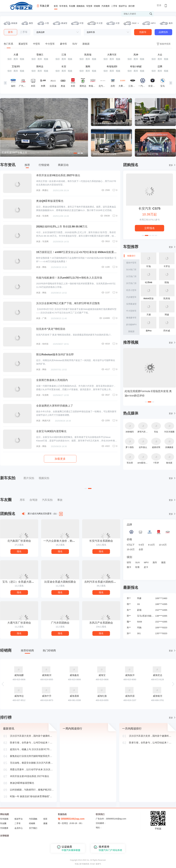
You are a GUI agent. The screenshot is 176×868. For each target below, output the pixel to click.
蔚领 (139, 610)
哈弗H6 (149, 282)
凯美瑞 (88, 55)
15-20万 (131, 549)
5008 (139, 622)
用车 (22, 500)
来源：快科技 (42, 344)
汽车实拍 (47, 500)
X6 (138, 604)
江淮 (64, 55)
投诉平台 (123, 6)
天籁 (149, 315)
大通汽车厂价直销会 (19, 623)
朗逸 (167, 282)
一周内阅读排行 (72, 729)
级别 (129, 557)
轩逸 (149, 266)
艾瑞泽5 (16, 66)
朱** (129, 610)
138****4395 (161, 616)
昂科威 (167, 331)
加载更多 (60, 459)
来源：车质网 (42, 216)
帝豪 (139, 598)
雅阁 (88, 66)
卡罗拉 (167, 266)
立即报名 (149, 228)
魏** (129, 622)
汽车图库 (106, 6)
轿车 (129, 562)
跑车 (155, 562)
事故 (60, 500)
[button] (173, 684)
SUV (138, 562)
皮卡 (146, 567)
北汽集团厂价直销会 (19, 541)
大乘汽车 (112, 55)
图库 (16, 59)
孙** (129, 633)
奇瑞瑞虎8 (112, 66)
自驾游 (34, 500)
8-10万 (151, 545)
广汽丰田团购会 (60, 623)
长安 (64, 66)
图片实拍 (29, 478)
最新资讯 (9, 729)
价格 (129, 539)
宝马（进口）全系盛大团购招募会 (20, 582)
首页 (56, 6)
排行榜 (131, 6)
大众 (160, 55)
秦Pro (149, 331)
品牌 (129, 525)
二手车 (114, 6)
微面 (163, 562)
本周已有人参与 (149, 220)
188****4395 (161, 604)
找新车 (143, 32)
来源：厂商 (41, 318)
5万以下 (131, 545)
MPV (146, 562)
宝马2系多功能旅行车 (146, 616)
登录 (159, 5)
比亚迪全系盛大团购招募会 (60, 582)
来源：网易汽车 (43, 421)
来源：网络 (41, 267)
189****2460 (161, 598)
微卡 (129, 567)
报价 (10, 59)
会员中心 (19, 828)
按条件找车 (163, 44)
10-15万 (163, 545)
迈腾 (160, 66)
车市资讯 (63, 6)
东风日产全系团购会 (101, 623)
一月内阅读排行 (132, 729)
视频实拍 (44, 478)
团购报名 (81, 6)
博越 (167, 315)
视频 (22, 59)
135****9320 (161, 633)
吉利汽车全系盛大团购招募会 (101, 582)
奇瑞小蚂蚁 (136, 66)
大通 (16, 55)
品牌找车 (163, 32)
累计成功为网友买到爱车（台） (43, 514)
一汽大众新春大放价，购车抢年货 (61, 541)
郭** (129, 616)
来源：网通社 (42, 190)
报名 (19, 551)
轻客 (137, 567)
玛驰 (139, 627)
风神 (136, 55)
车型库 (89, 6)
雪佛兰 (40, 55)
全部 (141, 549)
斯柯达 (40, 66)
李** (129, 598)
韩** (129, 604)
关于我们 (33, 828)
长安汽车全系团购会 (101, 541)
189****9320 (161, 627)
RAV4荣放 (149, 298)
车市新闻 (4, 819)
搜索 (45, 823)
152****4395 (161, 610)
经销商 (97, 6)
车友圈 (72, 6)
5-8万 (141, 545)
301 (139, 633)
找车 (45, 819)
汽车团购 (33, 819)
